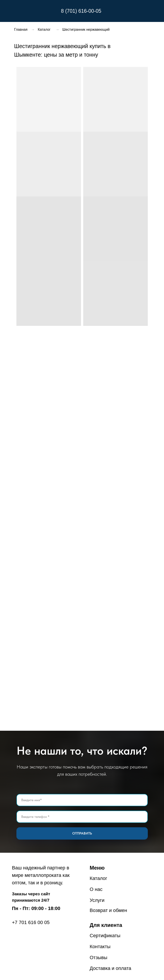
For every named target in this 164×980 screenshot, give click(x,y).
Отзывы (99, 958)
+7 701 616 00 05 (31, 922)
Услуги (97, 900)
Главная (21, 30)
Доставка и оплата (111, 968)
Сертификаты (105, 936)
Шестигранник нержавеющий (86, 30)
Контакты (100, 947)
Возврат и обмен (108, 910)
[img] (39, 11)
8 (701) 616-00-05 (81, 11)
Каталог (44, 30)
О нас (96, 889)
